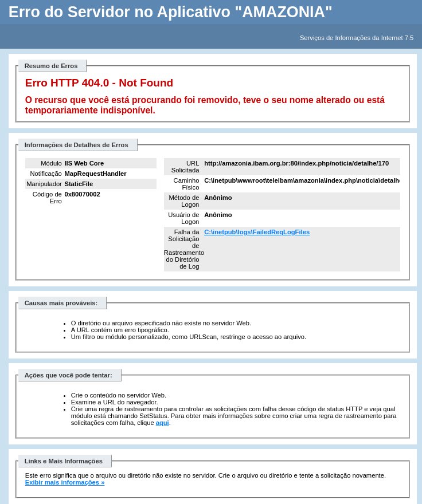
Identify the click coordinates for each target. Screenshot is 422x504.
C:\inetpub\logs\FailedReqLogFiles (257, 232)
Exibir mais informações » (65, 482)
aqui (163, 423)
